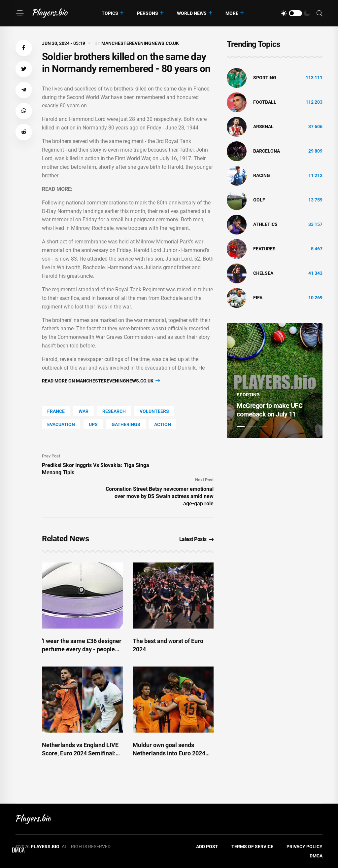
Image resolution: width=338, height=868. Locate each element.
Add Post (207, 847)
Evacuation (61, 424)
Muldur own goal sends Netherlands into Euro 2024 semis (169, 753)
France (56, 411)
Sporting (265, 78)
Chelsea (263, 273)
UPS (93, 424)
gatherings (126, 424)
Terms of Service (252, 847)
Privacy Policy (304, 847)
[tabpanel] (275, 380)
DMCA (316, 856)
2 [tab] (252, 426)
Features (264, 249)
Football (265, 102)
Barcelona (267, 151)
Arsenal (263, 127)
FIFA (258, 298)
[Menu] (20, 13)
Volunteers (154, 411)
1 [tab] (241, 426)
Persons (148, 13)
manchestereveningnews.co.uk (140, 43)
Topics (110, 13)
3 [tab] (263, 426)
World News (192, 13)
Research (114, 411)
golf (259, 200)
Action (163, 424)
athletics (265, 224)
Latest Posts (197, 539)
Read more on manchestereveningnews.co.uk (101, 381)
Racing (262, 175)
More (232, 13)
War (84, 411)
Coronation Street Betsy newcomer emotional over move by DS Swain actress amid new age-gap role (160, 496)
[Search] (320, 13)
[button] (24, 48)
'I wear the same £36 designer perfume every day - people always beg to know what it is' (82, 649)
